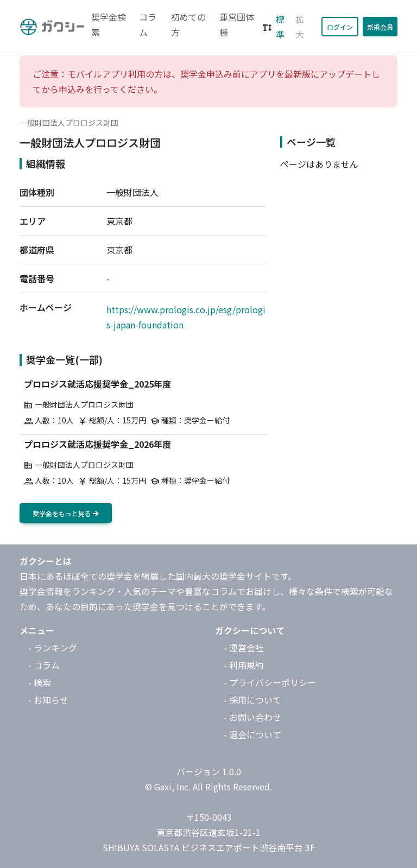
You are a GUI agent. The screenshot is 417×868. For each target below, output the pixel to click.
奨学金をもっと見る (66, 513)
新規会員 (380, 27)
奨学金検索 (109, 24)
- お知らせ (48, 700)
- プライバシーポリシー (270, 682)
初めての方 (188, 24)
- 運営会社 (244, 648)
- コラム (44, 665)
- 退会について (252, 734)
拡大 (300, 27)
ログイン (340, 27)
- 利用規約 (244, 665)
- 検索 (40, 682)
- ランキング (53, 648)
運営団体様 (237, 24)
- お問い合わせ (252, 717)
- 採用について (252, 700)
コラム (148, 24)
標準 (280, 27)
